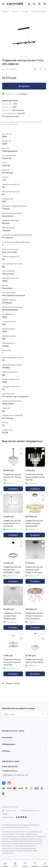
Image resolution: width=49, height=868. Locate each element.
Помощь (6, 751)
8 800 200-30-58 (10, 766)
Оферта (5, 814)
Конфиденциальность (30, 810)
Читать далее (8, 853)
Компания (7, 737)
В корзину (24, 86)
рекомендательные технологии (16, 827)
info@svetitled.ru (10, 771)
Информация (8, 744)
